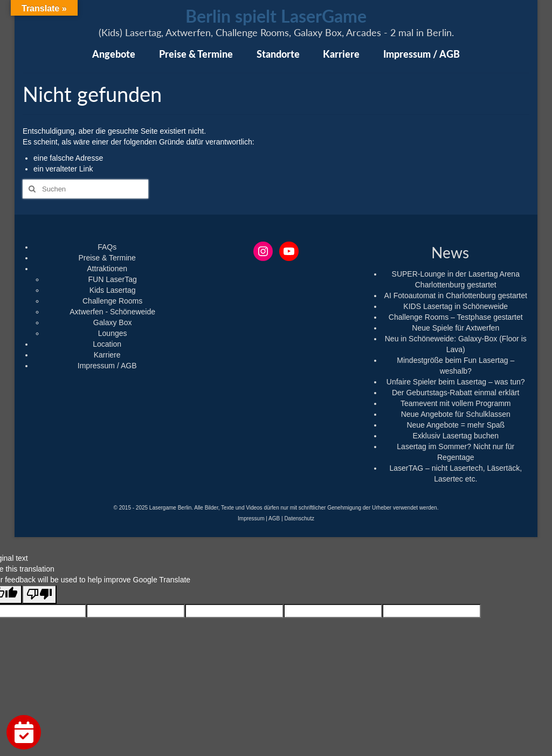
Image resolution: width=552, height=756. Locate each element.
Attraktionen (107, 269)
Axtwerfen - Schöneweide (112, 312)
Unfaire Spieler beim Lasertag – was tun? (456, 382)
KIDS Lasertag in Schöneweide (456, 306)
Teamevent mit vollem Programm (456, 403)
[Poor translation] (39, 595)
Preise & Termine (107, 258)
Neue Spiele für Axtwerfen (456, 328)
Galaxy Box (113, 322)
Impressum (251, 518)
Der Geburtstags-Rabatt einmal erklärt (456, 393)
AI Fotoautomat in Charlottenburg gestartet (456, 295)
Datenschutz (299, 518)
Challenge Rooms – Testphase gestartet (456, 317)
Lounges (113, 333)
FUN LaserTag (113, 279)
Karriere (107, 355)
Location (107, 344)
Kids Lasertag (113, 290)
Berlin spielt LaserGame (276, 16)
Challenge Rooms (112, 301)
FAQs (107, 247)
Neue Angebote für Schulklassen (456, 414)
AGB (274, 518)
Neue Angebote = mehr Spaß (456, 425)
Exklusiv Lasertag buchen (456, 436)
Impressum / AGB (107, 366)
